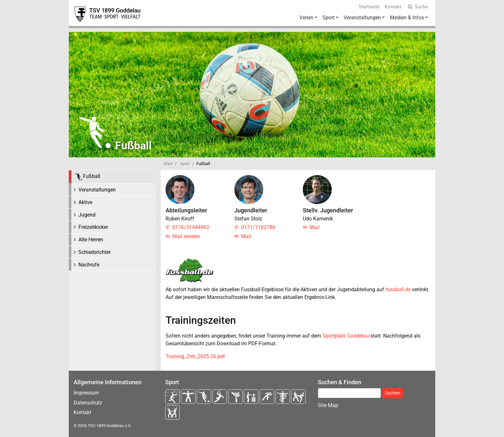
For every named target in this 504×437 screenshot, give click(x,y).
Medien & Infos (407, 18)
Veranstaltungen (362, 18)
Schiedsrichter (94, 252)
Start (168, 164)
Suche (417, 7)
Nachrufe (89, 265)
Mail (246, 236)
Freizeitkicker (93, 227)
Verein (306, 18)
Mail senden (186, 236)
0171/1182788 (258, 227)
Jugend (87, 215)
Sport (328, 18)
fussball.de (398, 289)
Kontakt (393, 7)
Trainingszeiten (201, 320)
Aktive (85, 202)
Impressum (86, 393)
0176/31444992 (191, 227)
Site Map (328, 405)
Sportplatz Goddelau (346, 336)
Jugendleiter (251, 210)
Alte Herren (91, 240)
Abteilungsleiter (186, 210)
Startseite (369, 7)
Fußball (87, 177)
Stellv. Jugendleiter (328, 210)
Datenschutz (88, 403)
